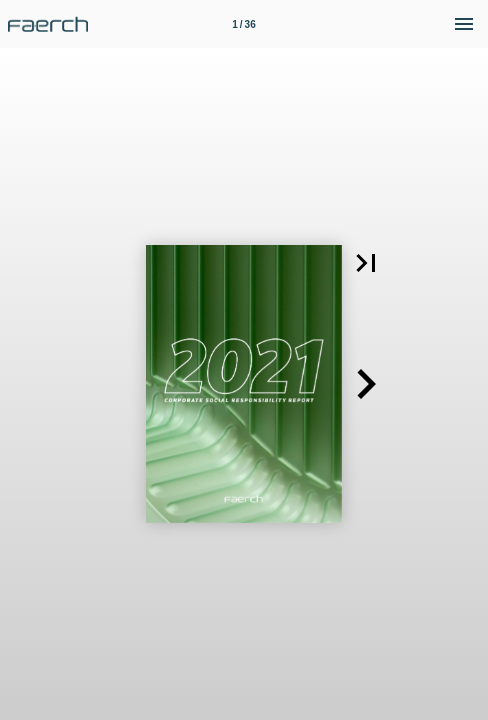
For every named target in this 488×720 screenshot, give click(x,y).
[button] (366, 263)
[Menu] (464, 24)
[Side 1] (244, 24)
